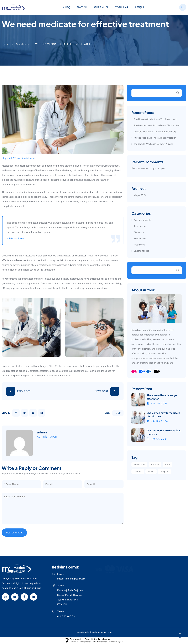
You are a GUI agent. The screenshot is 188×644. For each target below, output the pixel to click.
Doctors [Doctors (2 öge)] (138, 472)
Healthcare (140, 238)
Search (178, 270)
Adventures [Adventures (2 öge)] (139, 465)
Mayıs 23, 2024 (11, 158)
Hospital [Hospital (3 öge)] (164, 472)
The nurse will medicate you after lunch (155, 119)
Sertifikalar (101, 7)
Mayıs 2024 (140, 195)
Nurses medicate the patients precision (155, 138)
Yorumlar (122, 7)
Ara (178, 93)
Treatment (139, 245)
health (118, 413)
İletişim (139, 7)
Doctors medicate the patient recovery (155, 132)
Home (5, 44)
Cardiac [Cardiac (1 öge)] (155, 465)
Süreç (66, 7)
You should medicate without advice (153, 144)
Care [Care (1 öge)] (168, 465)
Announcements (142, 220)
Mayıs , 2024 (157, 403)
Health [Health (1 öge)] (151, 472)
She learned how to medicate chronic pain (157, 125)
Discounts (139, 232)
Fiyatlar (82, 7)
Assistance (22, 44)
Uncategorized (142, 251)
